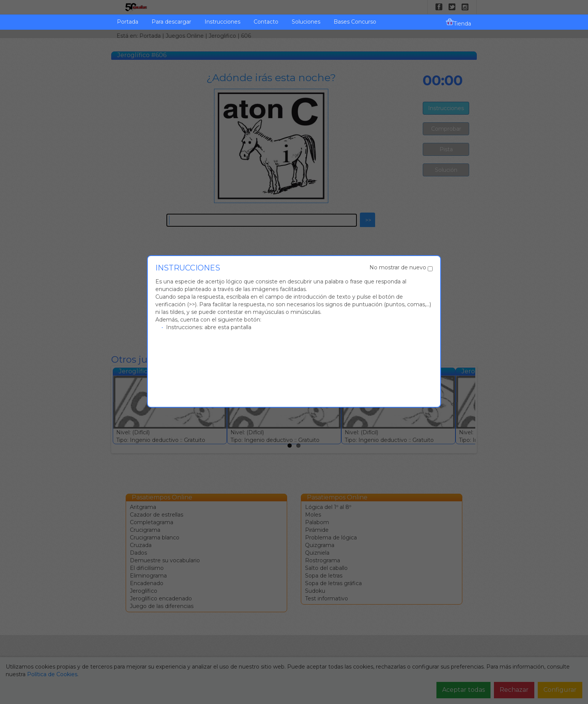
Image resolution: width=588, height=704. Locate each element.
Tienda (459, 22)
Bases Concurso (355, 22)
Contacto (266, 22)
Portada (128, 22)
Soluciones (306, 22)
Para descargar (171, 22)
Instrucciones (222, 22)
